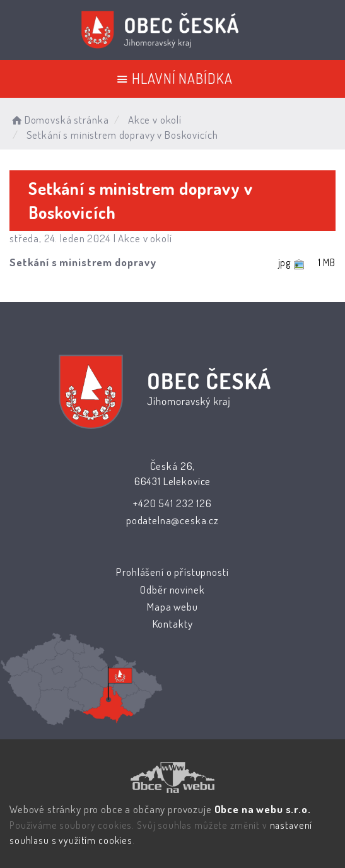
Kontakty (172, 624)
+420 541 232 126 (172, 503)
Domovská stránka (59, 120)
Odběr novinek (172, 589)
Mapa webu (172, 607)
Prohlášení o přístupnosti (172, 572)
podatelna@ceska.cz (172, 520)
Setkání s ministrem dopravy (83, 262)
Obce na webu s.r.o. (263, 809)
